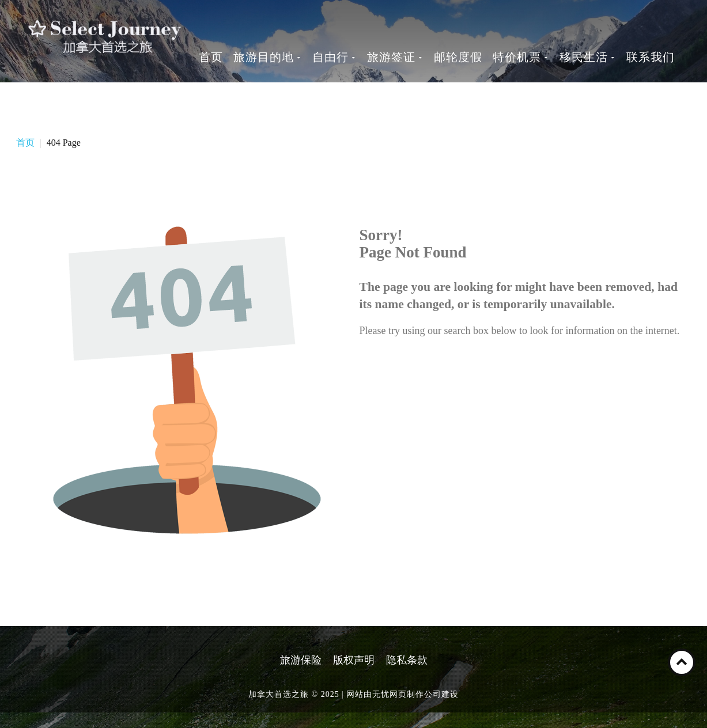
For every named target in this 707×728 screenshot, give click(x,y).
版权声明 (354, 660)
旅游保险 (301, 660)
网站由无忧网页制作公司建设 (402, 694)
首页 (25, 143)
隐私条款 (407, 660)
